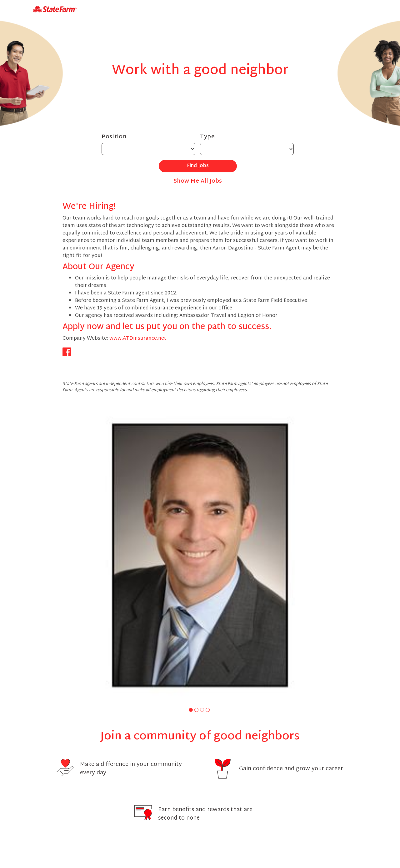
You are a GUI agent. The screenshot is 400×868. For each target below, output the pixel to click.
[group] (200, 555)
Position (114, 137)
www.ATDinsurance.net (138, 339)
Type (207, 137)
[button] (191, 710)
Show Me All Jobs (198, 181)
